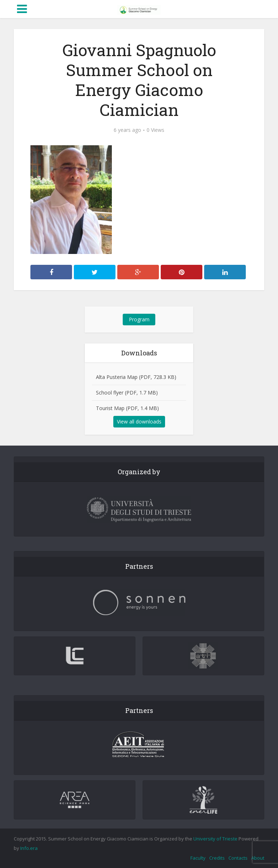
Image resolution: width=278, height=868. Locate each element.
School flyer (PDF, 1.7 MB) (127, 393)
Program (139, 319)
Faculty (198, 858)
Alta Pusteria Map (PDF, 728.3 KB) (136, 377)
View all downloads (139, 422)
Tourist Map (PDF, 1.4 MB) (127, 408)
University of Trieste (215, 839)
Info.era (29, 848)
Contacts (238, 858)
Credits (217, 858)
